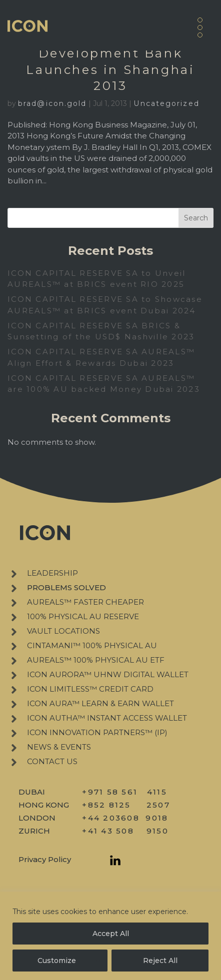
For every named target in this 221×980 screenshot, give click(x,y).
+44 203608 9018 (125, 818)
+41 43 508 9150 (125, 831)
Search (196, 218)
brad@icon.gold (52, 103)
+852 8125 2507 (126, 805)
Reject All (160, 961)
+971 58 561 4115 (124, 792)
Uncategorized (166, 103)
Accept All (111, 934)
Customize (57, 961)
